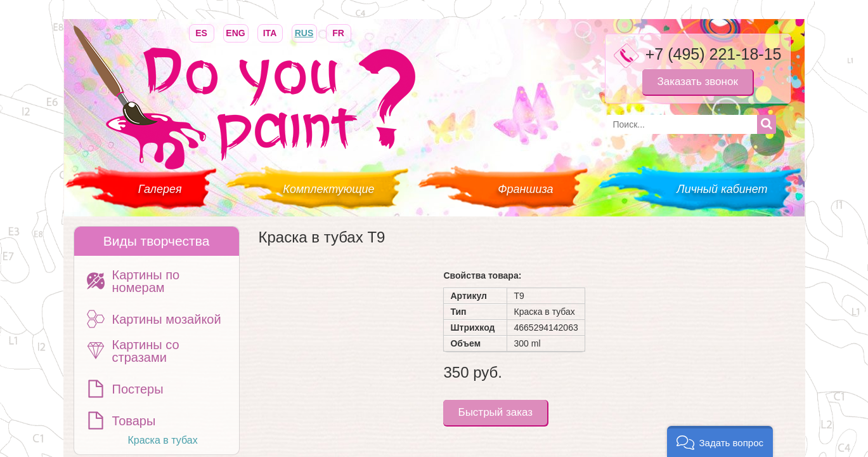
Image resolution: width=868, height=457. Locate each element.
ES (202, 32)
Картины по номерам (146, 281)
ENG (236, 32)
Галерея (160, 189)
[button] (720, 441)
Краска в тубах (163, 440)
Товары (134, 421)
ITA (270, 32)
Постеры (138, 389)
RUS (304, 32)
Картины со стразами (146, 351)
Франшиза (525, 189)
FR (339, 32)
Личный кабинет (722, 189)
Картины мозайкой (167, 319)
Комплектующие (328, 189)
